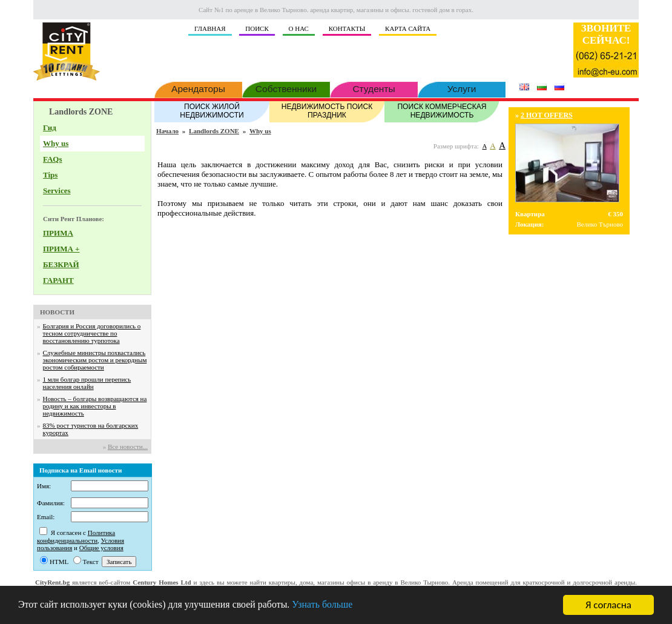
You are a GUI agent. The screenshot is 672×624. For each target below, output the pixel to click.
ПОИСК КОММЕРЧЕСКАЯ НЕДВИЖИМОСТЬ (442, 110)
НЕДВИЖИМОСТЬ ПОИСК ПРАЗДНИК (327, 110)
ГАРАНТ (58, 280)
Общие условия (101, 548)
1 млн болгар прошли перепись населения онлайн (87, 383)
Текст (91, 562)
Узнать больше (343, 606)
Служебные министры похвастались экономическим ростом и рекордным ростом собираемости (95, 360)
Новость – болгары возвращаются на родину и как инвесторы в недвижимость (95, 406)
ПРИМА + (61, 249)
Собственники (286, 88)
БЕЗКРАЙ (61, 264)
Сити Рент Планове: (74, 219)
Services (57, 191)
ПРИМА (58, 233)
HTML (59, 562)
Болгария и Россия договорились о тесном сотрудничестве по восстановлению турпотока (92, 333)
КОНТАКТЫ (347, 28)
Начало (167, 131)
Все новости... (128, 446)
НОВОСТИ (57, 312)
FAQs (53, 159)
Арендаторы (198, 88)
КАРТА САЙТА (408, 28)
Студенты (374, 88)
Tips (50, 175)
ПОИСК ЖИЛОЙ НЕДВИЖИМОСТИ (212, 110)
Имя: (44, 486)
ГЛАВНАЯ (210, 28)
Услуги (462, 88)
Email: (46, 517)
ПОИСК (257, 28)
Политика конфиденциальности (76, 536)
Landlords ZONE (214, 131)
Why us (56, 143)
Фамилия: (51, 503)
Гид (50, 128)
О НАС (299, 28)
